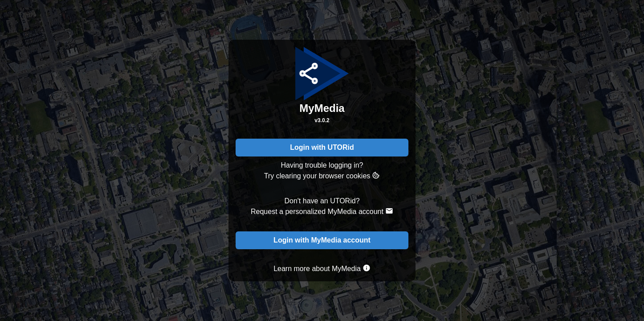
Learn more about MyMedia (322, 268)
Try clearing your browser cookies (322, 175)
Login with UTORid (322, 147)
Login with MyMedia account (322, 240)
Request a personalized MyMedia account (322, 211)
